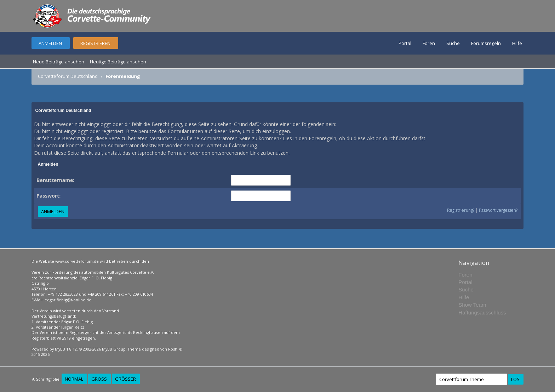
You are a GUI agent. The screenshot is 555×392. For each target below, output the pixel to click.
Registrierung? (461, 210)
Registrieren (95, 43)
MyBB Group (114, 349)
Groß (99, 379)
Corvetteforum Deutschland (68, 76)
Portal (405, 43)
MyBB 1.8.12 (66, 349)
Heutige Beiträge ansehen (118, 62)
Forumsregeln (486, 43)
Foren (429, 43)
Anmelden (50, 43)
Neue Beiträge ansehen (59, 62)
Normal (74, 379)
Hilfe (517, 43)
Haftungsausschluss (482, 313)
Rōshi (173, 349)
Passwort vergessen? (498, 210)
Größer (125, 379)
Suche (453, 43)
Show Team (472, 305)
